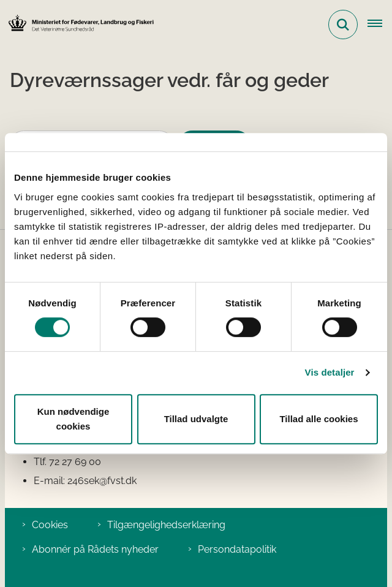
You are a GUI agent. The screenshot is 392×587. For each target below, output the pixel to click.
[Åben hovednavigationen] (380, 25)
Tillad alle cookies (318, 419)
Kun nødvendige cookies (73, 419)
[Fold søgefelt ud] (343, 25)
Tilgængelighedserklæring (166, 525)
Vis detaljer (330, 372)
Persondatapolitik (237, 549)
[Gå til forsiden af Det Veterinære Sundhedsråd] (77, 24)
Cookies (50, 525)
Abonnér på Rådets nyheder (95, 549)
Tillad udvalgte (196, 419)
